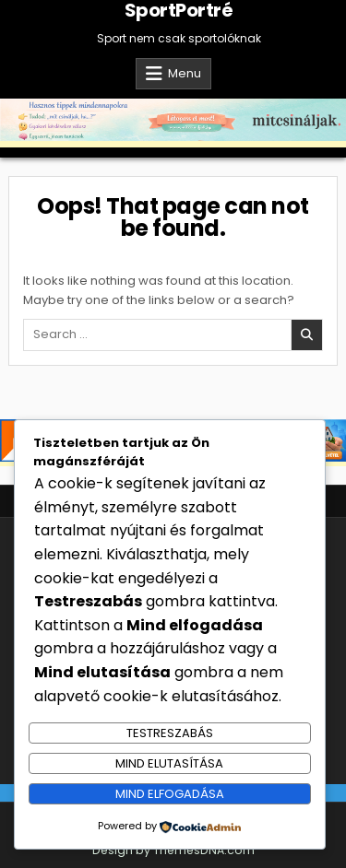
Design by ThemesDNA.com (173, 850)
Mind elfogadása (170, 794)
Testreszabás (170, 733)
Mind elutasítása (169, 763)
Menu (185, 73)
